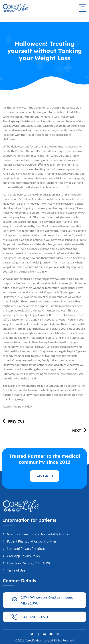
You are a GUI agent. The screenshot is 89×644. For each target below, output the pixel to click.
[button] (83, 8)
